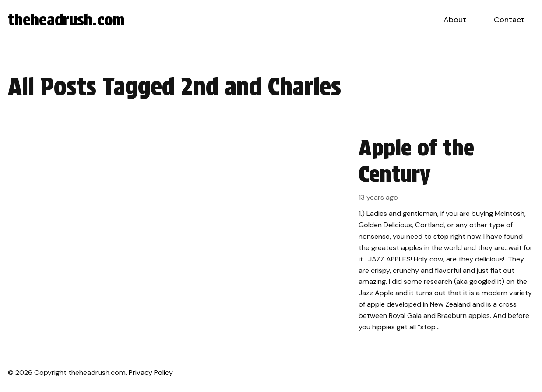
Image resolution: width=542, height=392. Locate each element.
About (455, 20)
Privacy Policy (151, 373)
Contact (509, 20)
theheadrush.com (66, 20)
